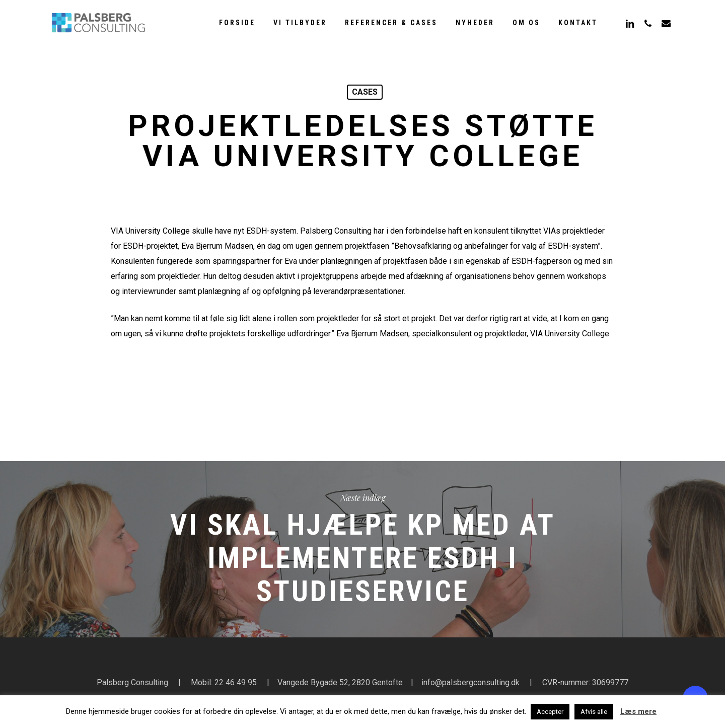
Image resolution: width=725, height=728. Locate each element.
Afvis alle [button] (594, 712)
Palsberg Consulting (132, 682)
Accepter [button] (550, 712)
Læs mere (638, 711)
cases (365, 92)
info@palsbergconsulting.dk (470, 682)
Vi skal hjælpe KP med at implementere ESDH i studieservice (362, 549)
